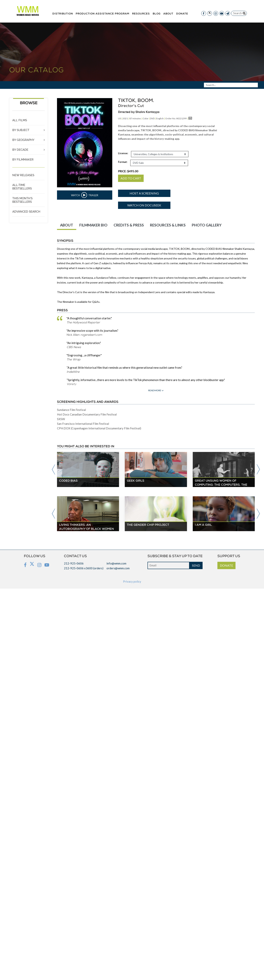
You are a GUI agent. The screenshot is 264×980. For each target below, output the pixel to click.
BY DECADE (20, 150)
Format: (123, 162)
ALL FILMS (20, 120)
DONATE (226, 565)
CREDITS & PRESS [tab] (129, 225)
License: (123, 153)
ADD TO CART (131, 178)
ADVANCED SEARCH (26, 212)
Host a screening (144, 193)
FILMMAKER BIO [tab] (93, 225)
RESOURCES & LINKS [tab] (168, 225)
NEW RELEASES (23, 175)
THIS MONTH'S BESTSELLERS (22, 200)
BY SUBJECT (21, 130)
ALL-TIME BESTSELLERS (22, 187)
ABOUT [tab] (67, 225)
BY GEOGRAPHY (23, 140)
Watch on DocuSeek (144, 205)
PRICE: (128, 171)
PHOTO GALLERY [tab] (207, 225)
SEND (196, 565)
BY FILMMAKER (23, 160)
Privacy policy (132, 581)
